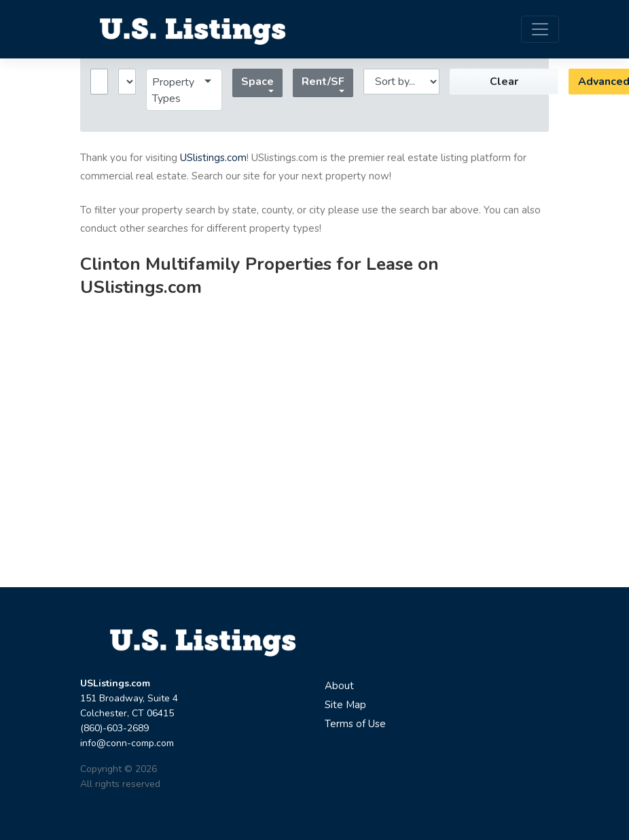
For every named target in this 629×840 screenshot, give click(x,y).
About (339, 686)
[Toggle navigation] (540, 29)
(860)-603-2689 (114, 728)
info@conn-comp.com (127, 743)
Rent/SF (323, 82)
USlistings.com (213, 158)
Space (257, 82)
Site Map (345, 705)
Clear (504, 82)
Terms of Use (355, 724)
